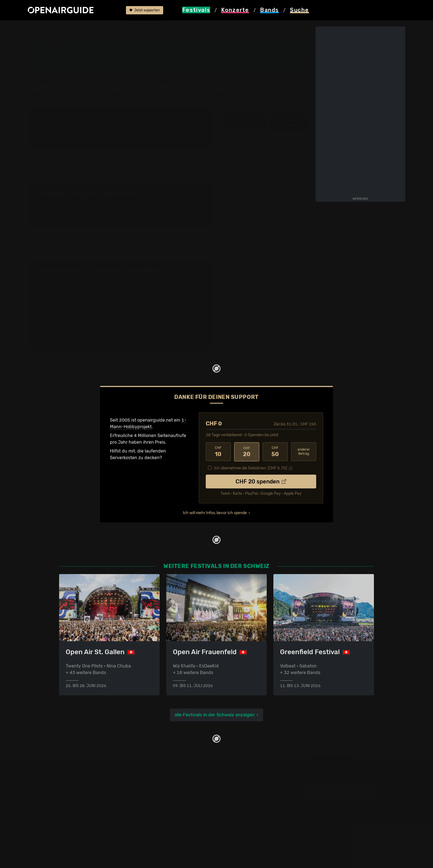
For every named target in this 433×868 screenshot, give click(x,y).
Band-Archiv (140, 28)
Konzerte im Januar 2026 (166, 812)
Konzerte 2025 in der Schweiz (171, 825)
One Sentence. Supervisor (183, 28)
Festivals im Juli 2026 (82, 825)
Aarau (269, 49)
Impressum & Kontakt (242, 812)
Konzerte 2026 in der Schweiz (171, 831)
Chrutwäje (110, 28)
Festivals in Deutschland (85, 798)
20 (247, 451)
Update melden (337, 792)
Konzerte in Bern (157, 798)
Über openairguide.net (243, 785)
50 (275, 451)
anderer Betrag (304, 451)
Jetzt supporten (145, 10)
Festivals (63, 28)
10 (218, 451)
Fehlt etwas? (196, 271)
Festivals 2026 (74, 805)
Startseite (38, 28)
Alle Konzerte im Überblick (167, 838)
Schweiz (86, 28)
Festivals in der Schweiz (84, 792)
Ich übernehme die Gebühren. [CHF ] (251, 468)
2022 (116, 120)
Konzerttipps (153, 785)
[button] (281, 63)
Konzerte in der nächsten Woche (173, 805)
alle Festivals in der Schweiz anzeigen (215, 714)
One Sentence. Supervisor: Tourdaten (97, 271)
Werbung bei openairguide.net (251, 798)
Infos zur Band (246, 120)
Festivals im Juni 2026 (83, 818)
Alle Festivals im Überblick (86, 838)
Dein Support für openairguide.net (255, 792)
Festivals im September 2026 (89, 831)
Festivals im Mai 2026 (81, 812)
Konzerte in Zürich (159, 792)
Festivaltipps (72, 785)
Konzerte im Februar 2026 (167, 818)
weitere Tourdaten (289, 123)
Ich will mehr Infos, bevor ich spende (215, 512)
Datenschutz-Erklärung (244, 805)
